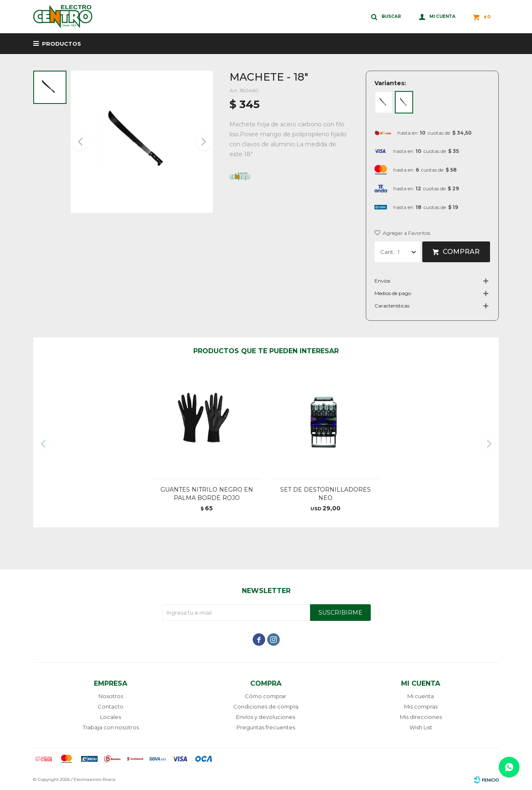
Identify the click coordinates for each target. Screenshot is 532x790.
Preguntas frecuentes (266, 727)
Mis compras (421, 706)
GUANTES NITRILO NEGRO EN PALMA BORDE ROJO (207, 494)
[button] (203, 142)
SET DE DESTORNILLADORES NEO (325, 494)
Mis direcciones (421, 717)
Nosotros (111, 696)
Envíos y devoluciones (266, 717)
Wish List (421, 727)
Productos (62, 44)
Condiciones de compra (266, 706)
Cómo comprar (266, 696)
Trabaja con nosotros (111, 727)
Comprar (461, 252)
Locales (111, 717)
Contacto (111, 706)
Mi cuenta (421, 696)
